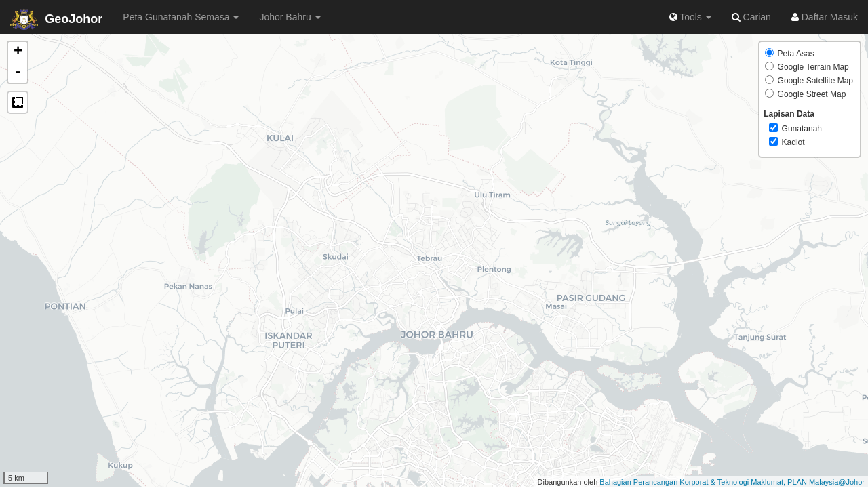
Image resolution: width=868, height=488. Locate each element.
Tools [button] (690, 17)
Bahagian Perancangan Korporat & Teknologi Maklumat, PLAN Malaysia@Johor (732, 482)
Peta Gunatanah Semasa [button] (181, 17)
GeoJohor (56, 19)
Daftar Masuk (825, 17)
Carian (751, 17)
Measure (18, 102)
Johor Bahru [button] (290, 17)
